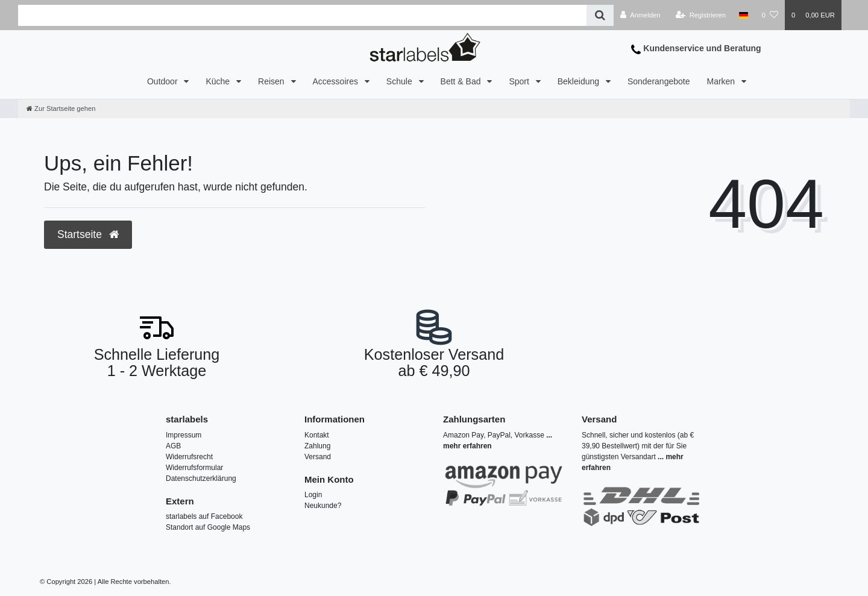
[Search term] (302, 15)
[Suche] (600, 15)
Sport (520, 81)
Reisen (272, 81)
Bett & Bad (462, 81)
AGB (173, 446)
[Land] (744, 15)
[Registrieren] (701, 15)
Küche (219, 81)
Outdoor (163, 81)
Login (313, 495)
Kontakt (317, 435)
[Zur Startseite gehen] (61, 108)
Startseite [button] (88, 234)
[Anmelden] (640, 15)
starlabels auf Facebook (204, 516)
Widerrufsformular (194, 468)
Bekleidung (580, 81)
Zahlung (317, 446)
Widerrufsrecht (189, 457)
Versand (318, 457)
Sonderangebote (659, 81)
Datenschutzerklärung (201, 478)
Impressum (184, 435)
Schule (401, 81)
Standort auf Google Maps (208, 527)
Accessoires (337, 81)
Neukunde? (323, 506)
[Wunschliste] (770, 15)
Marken (722, 81)
